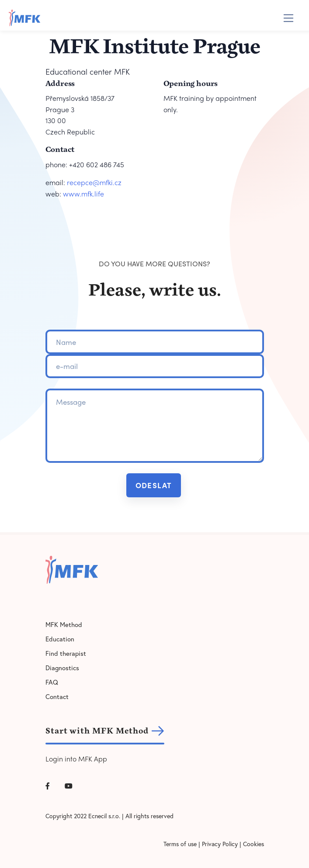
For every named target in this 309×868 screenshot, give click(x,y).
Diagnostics (62, 668)
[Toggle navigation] (289, 18)
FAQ (52, 682)
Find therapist (66, 653)
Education (60, 639)
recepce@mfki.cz (94, 182)
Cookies (253, 844)
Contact (57, 696)
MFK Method (64, 624)
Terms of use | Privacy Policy (201, 844)
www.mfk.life (83, 194)
